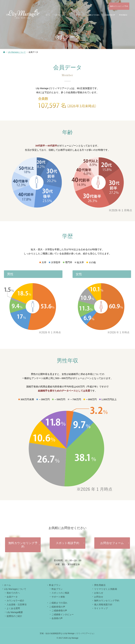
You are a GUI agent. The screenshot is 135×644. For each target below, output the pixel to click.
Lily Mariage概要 (15, 612)
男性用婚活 (100, 585)
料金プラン (57, 589)
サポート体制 (58, 597)
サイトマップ (101, 608)
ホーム (8, 585)
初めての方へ (13, 593)
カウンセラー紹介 (15, 601)
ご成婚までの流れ (58, 603)
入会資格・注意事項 (17, 605)
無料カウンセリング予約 (107, 601)
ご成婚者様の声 (59, 611)
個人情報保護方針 (103, 605)
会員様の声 (57, 618)
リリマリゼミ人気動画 (106, 589)
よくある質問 (13, 608)
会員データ (12, 597)
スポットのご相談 (60, 593)
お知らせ (99, 593)
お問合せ (99, 597)
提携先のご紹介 (14, 616)
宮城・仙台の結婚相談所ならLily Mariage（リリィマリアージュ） (68, 633)
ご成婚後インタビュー (63, 614)
